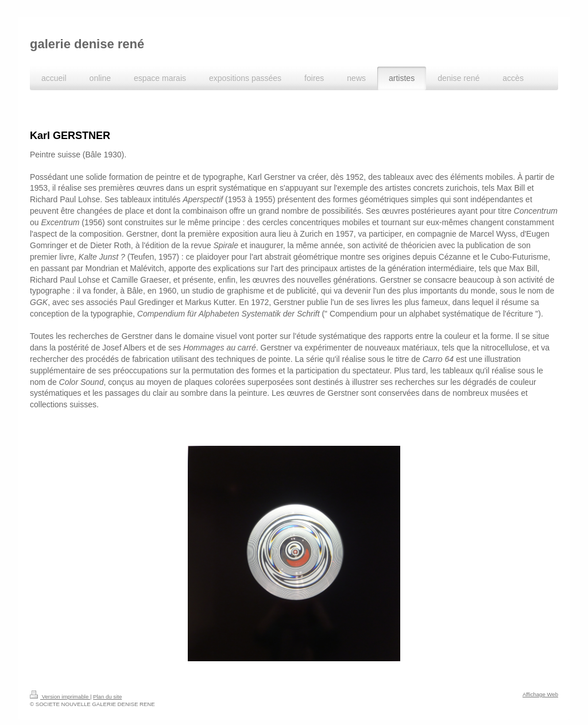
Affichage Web (540, 682)
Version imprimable (60, 684)
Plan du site (107, 684)
